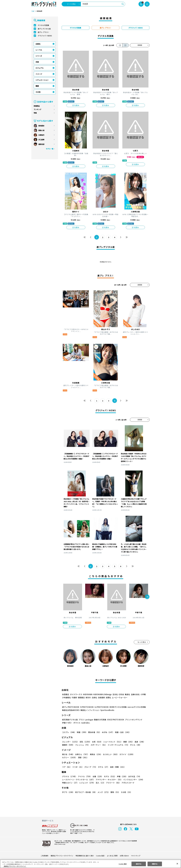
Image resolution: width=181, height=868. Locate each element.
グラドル (69, 776)
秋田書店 (66, 694)
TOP (33, 11)
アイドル (84, 776)
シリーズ (39, 56)
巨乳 (85, 742)
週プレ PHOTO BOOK (70, 707)
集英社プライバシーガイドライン (62, 856)
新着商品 (37, 106)
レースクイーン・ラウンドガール (78, 780)
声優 (121, 776)
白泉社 (94, 697)
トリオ (78, 767)
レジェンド (87, 783)
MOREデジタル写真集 (117, 707)
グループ (90, 767)
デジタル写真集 (43, 25)
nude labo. (86, 723)
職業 (37, 86)
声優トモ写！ (67, 723)
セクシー (142, 754)
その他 (38, 92)
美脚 (127, 742)
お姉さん (82, 754)
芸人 (100, 783)
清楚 (67, 757)
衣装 (37, 62)
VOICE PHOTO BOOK (115, 720)
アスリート (113, 783)
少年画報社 (66, 697)
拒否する (139, 864)
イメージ (39, 74)
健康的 (68, 745)
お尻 (97, 742)
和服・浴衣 (122, 732)
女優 (97, 776)
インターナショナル (118, 745)
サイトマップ (136, 856)
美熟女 (96, 754)
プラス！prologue (86, 720)
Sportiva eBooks (107, 710)
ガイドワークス (76, 694)
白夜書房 (101, 697)
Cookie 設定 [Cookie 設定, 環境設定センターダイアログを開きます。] (123, 864)
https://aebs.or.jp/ (60, 844)
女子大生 (134, 776)
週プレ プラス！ (44, 32)
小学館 (143, 694)
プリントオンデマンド (133, 720)
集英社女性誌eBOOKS (71, 710)
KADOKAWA (88, 694)
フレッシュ (82, 745)
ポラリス (77, 723)
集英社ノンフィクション (90, 710)
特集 (35, 113)
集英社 (127, 694)
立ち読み (76, 105)
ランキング (37, 109)
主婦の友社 (135, 694)
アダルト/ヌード (127, 783)
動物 (115, 792)
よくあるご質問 (112, 856)
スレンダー (70, 742)
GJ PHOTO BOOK (101, 707)
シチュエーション (42, 80)
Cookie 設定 (100, 856)
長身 (139, 742)
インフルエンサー (133, 780)
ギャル (135, 745)
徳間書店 (81, 697)
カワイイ (126, 754)
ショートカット (112, 742)
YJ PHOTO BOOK (86, 707)
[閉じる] (177, 864)
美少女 (68, 754)
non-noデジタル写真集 (135, 707)
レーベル (39, 50)
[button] (147, 597)
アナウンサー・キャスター (109, 780)
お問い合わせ (124, 856)
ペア (67, 767)
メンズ (103, 792)
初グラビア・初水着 (86, 792)
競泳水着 (94, 732)
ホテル (103, 767)
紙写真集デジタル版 (70, 720)
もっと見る (142, 642)
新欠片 (88, 697)
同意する (155, 864)
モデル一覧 (50, 149)
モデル (109, 776)
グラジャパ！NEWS (45, 36)
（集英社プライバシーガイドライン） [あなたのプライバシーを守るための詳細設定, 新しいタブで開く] (15, 866)
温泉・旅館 (117, 767)
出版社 (38, 44)
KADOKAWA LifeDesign (102, 694)
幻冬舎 (121, 694)
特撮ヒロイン (70, 783)
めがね (107, 732)
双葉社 (108, 697)
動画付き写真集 (100, 720)
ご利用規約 (45, 856)
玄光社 (115, 694)
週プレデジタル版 (44, 29)
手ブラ (68, 792)
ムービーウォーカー (120, 697)
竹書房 (74, 697)
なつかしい (110, 754)
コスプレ (69, 732)
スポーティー (98, 745)
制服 (82, 732)
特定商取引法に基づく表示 (85, 856)
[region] (90, 864)
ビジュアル (40, 68)
